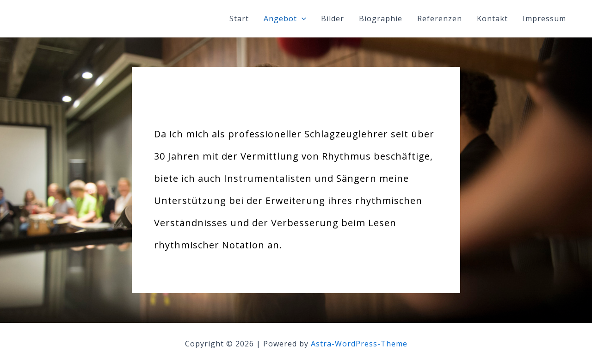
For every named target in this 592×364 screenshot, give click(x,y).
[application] (302, 19)
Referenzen (440, 19)
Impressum (544, 19)
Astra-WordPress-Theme (359, 344)
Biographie (381, 19)
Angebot (285, 19)
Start (239, 19)
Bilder (333, 19)
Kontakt (492, 19)
